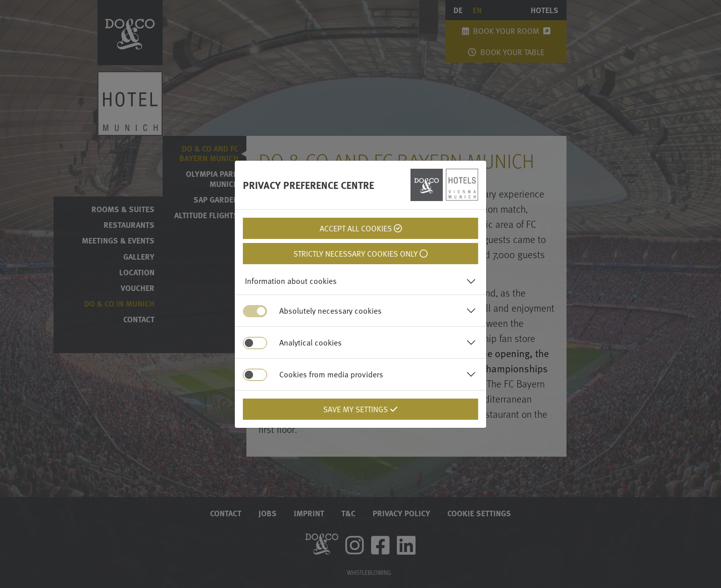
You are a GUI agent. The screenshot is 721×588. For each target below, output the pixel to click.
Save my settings (360, 409)
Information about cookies (291, 281)
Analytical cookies (311, 342)
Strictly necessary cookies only (360, 254)
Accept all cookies (361, 228)
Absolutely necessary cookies (330, 311)
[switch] (255, 343)
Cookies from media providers (331, 374)
